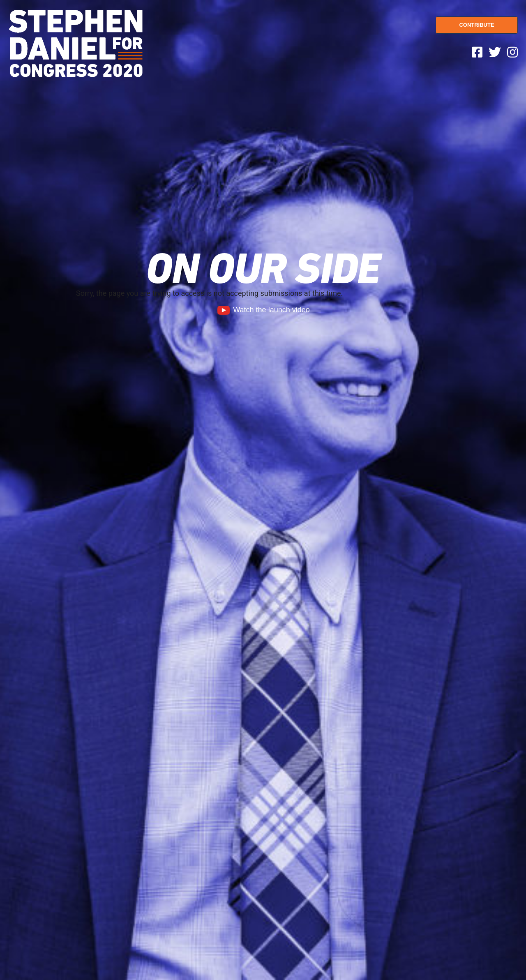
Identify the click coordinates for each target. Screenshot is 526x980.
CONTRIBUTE (476, 25)
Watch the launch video (263, 310)
